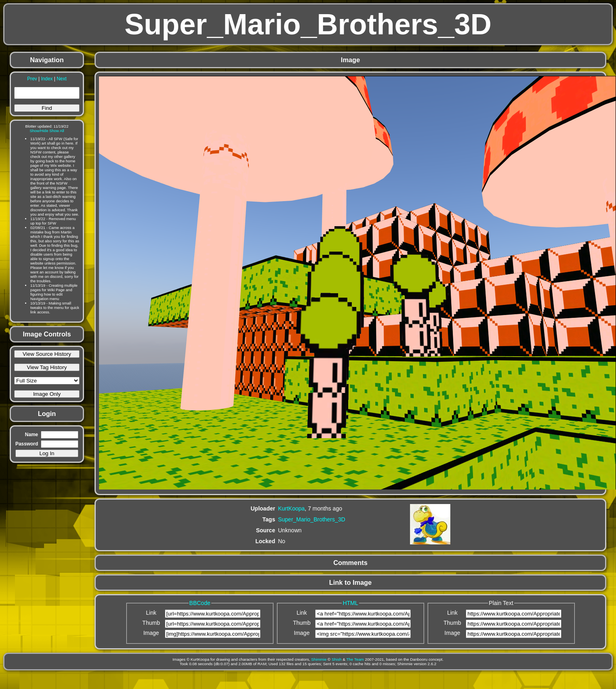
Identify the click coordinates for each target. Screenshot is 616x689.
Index (47, 79)
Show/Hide (39, 131)
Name (32, 435)
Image (151, 633)
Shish (337, 659)
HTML (350, 603)
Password (27, 444)
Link (151, 613)
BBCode (200, 603)
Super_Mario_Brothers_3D (312, 519)
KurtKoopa (291, 508)
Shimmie (319, 659)
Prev (32, 79)
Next (61, 79)
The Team (355, 659)
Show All (57, 131)
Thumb (151, 623)
